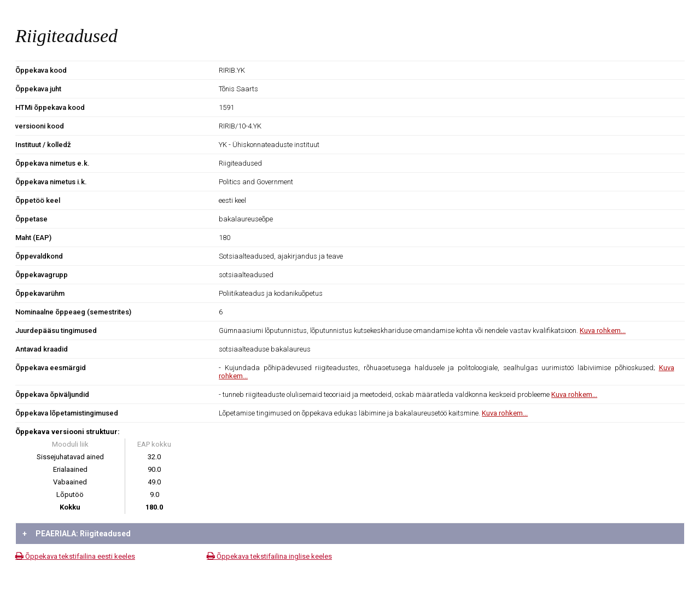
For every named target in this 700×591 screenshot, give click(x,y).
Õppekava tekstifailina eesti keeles (75, 556)
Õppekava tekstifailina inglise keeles (269, 556)
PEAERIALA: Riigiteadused (77, 534)
